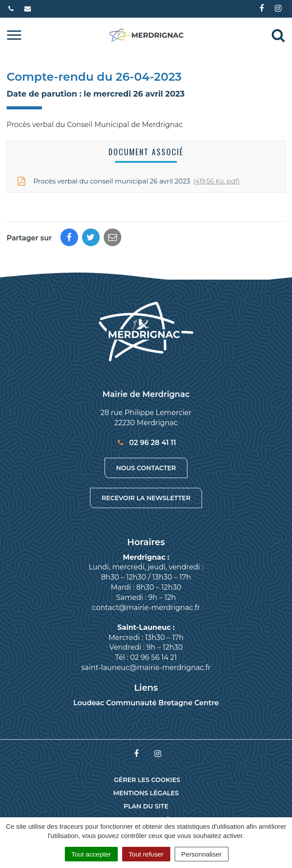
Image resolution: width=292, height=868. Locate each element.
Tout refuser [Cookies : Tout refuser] (146, 854)
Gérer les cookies (147, 780)
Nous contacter (146, 468)
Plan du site (146, 806)
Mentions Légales (146, 793)
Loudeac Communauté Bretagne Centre (146, 703)
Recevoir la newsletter (146, 498)
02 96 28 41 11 (146, 443)
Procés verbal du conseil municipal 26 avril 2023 (128, 181)
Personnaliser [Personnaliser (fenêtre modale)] (202, 854)
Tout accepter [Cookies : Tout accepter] (91, 854)
